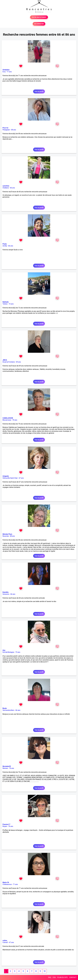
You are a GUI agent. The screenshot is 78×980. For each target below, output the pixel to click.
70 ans (15, 420)
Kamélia (5, 592)
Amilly (5, 246)
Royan (5, 826)
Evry (4, 72)
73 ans (18, 652)
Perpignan (6, 130)
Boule (5, 708)
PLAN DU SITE (63, 977)
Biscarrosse (7, 420)
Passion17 (6, 824)
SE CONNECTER (39, 24)
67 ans (21, 478)
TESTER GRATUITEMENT (39, 17)
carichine (6, 186)
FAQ (50, 977)
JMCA (5, 360)
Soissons (6, 594)
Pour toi (5, 128)
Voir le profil (39, 91)
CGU (54, 977)
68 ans (14, 130)
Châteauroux (7, 884)
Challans (6, 188)
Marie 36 (6, 882)
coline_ (5, 940)
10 (44, 971)
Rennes (5, 768)
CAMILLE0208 (8, 418)
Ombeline (6, 70)
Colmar (5, 942)
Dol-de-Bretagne (8, 652)
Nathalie (6, 302)
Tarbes (5, 304)
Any (4, 650)
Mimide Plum (7, 534)
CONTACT (73, 977)
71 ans (9, 72)
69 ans (18, 362)
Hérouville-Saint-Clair (10, 478)
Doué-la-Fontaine (9, 362)
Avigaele (6, 476)
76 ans (12, 768)
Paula (5, 244)
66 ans (12, 188)
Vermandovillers (8, 710)
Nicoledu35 (7, 766)
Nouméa (6, 536)
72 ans (11, 304)
